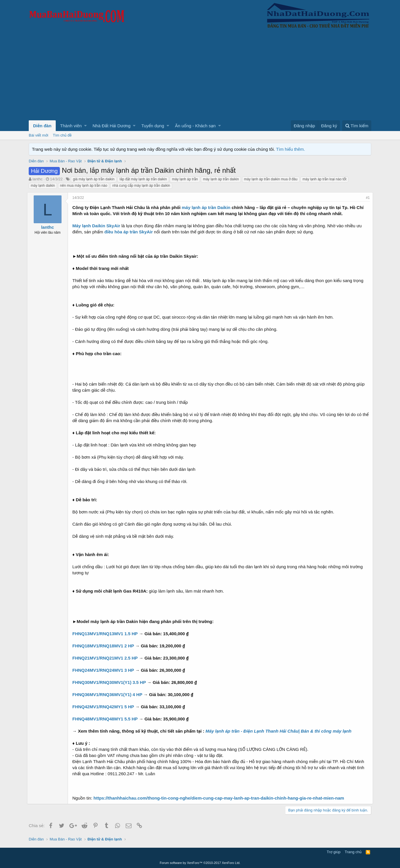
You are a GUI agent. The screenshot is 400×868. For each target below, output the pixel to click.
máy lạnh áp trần (185, 179)
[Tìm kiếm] (357, 126)
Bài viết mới (38, 135)
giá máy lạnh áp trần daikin (94, 179)
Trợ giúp (334, 852)
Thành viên (71, 126)
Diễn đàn (42, 126)
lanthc (38, 179)
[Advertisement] (200, 77)
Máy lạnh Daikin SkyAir (98, 226)
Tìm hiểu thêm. (291, 149)
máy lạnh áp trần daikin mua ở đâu (271, 179)
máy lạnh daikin (43, 186)
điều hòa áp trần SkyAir (130, 232)
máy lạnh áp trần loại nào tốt (324, 179)
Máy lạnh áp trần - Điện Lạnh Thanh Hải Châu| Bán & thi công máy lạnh (280, 731)
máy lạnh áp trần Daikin (208, 207)
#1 (366, 198)
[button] (85, 126)
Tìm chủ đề (62, 135)
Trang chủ (353, 852)
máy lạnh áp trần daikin (221, 179)
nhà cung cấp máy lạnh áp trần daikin (141, 186)
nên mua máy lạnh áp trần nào (84, 186)
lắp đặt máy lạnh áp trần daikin (143, 179)
